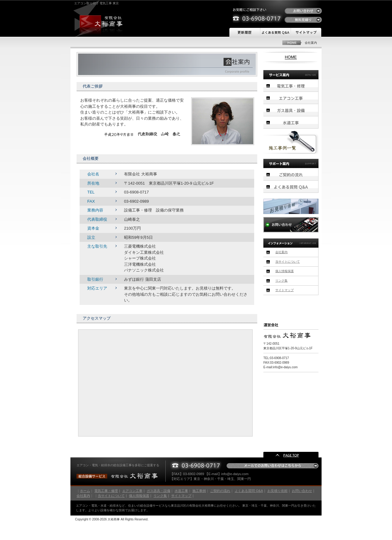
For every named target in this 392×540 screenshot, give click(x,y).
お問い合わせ (303, 11)
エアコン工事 (291, 98)
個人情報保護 (285, 271)
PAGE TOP (291, 455)
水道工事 (291, 122)
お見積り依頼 (291, 206)
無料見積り (303, 20)
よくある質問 (275, 33)
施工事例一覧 (291, 142)
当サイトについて (288, 262)
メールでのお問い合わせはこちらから (273, 466)
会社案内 (281, 252)
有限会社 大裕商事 (101, 21)
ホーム (85, 491)
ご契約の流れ (291, 174)
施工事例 (199, 491)
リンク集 (281, 281)
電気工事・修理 (291, 86)
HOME (292, 43)
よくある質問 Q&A (249, 491)
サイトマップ (306, 33)
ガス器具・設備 (291, 110)
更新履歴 (245, 33)
